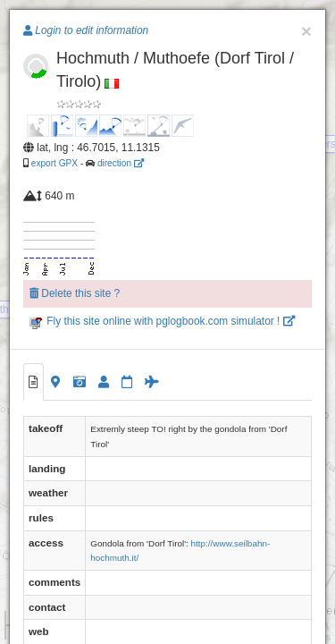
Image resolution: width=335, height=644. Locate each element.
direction (121, 163)
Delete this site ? (75, 293)
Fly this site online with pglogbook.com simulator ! (162, 321)
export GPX (54, 163)
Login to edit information (86, 30)
